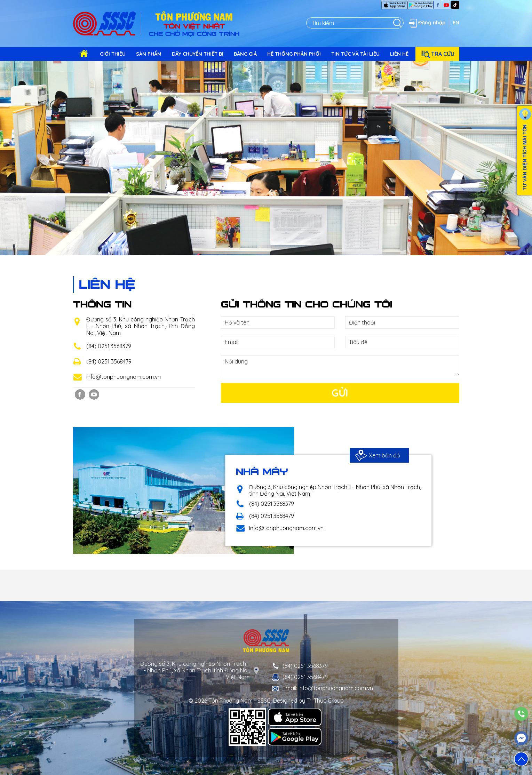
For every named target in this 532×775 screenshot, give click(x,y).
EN (456, 23)
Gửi (340, 393)
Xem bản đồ (378, 455)
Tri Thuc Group (325, 701)
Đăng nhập (426, 23)
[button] (521, 759)
